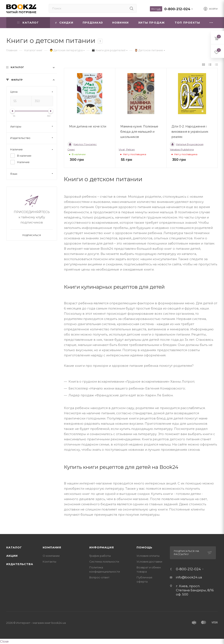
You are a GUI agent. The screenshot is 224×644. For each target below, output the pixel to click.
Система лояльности (104, 562)
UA (159, 9)
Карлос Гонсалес (82, 144)
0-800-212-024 (177, 9)
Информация (101, 547)
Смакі (71, 149)
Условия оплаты (148, 556)
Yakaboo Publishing (182, 149)
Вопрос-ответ (99, 577)
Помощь (144, 547)
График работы (100, 556)
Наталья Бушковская (187, 144)
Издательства (20, 564)
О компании (51, 556)
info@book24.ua (189, 577)
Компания (52, 547)
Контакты (49, 562)
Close (4, 641)
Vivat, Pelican (127, 149)
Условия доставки (149, 562)
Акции (12, 556)
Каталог (14, 547)
